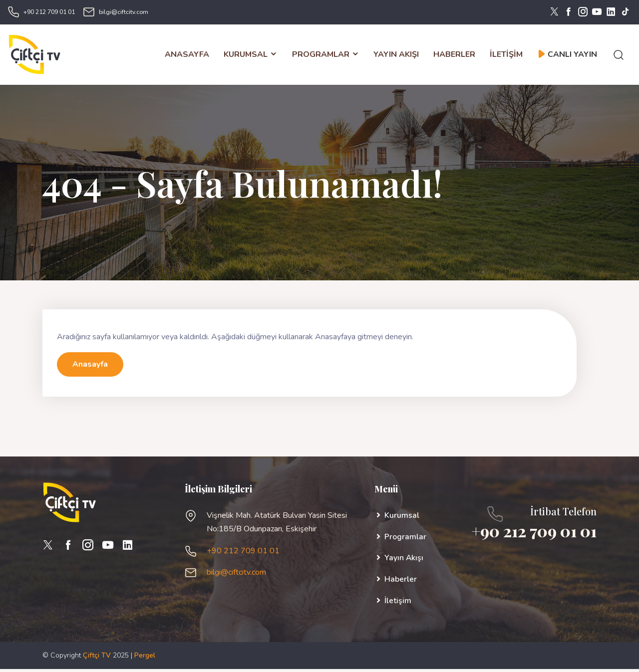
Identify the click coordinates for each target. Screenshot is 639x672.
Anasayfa (90, 367)
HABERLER (454, 56)
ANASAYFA (187, 56)
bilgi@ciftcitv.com (124, 12)
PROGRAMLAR (325, 56)
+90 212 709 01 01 (49, 12)
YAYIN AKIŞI (396, 56)
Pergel (145, 658)
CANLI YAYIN (567, 56)
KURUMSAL (251, 56)
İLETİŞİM (506, 56)
